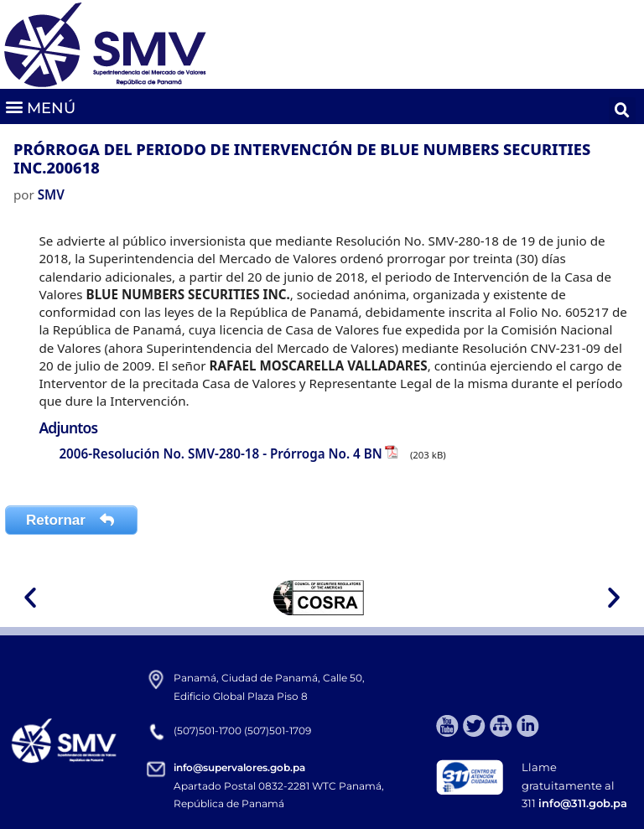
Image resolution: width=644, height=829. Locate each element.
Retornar (71, 520)
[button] (40, 107)
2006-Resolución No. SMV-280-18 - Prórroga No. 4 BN (220, 453)
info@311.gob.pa (583, 803)
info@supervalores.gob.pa (239, 767)
